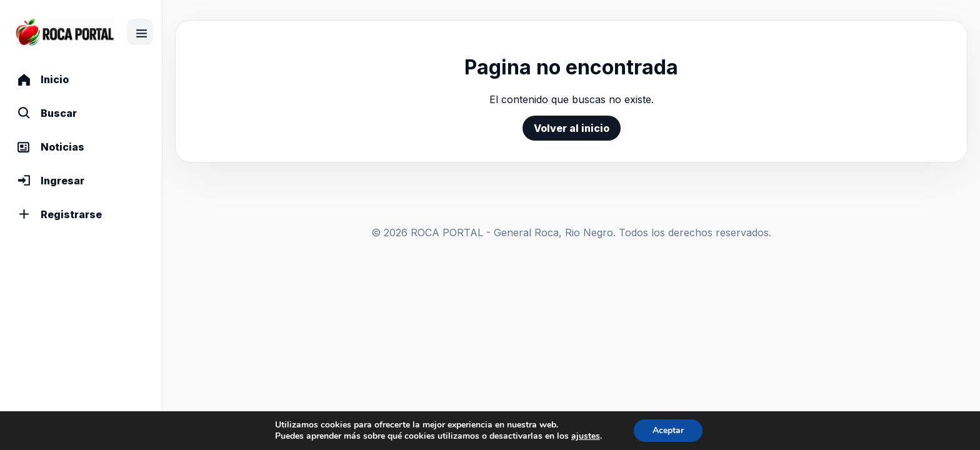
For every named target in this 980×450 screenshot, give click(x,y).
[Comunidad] (65, 32)
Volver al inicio (572, 128)
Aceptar (668, 430)
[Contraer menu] (140, 32)
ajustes (586, 436)
